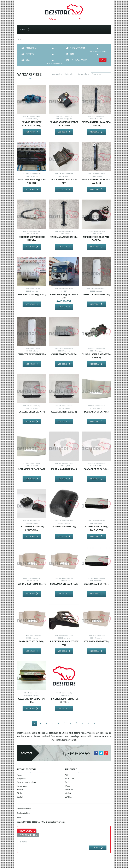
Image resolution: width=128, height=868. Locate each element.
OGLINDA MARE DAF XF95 (96, 584)
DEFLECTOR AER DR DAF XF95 (96, 294)
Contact (20, 797)
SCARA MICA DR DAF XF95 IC (64, 469)
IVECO (68, 786)
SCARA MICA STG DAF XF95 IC (64, 584)
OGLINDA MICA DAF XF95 (64, 527)
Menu (24, 30)
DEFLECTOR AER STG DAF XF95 (32, 354)
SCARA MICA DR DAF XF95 (96, 412)
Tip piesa (30, 54)
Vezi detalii (30, 132)
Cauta (103, 60)
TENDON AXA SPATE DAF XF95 (64, 237)
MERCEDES (70, 779)
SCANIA (68, 797)
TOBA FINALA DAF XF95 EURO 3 (32, 294)
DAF (72, 54)
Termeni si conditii (24, 809)
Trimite (96, 848)
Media (20, 793)
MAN (67, 775)
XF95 (28, 60)
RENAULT (69, 790)
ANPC (19, 818)
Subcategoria (78, 48)
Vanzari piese (22, 786)
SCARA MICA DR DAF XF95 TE (32, 469)
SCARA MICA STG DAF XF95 (32, 641)
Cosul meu (107, 30)
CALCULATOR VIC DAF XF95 (64, 354)
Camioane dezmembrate (27, 782)
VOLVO (68, 793)
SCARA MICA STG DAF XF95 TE (32, 584)
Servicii (20, 790)
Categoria (31, 48)
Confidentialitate (24, 813)
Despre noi (21, 779)
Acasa (19, 775)
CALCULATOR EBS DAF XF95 (32, 412)
